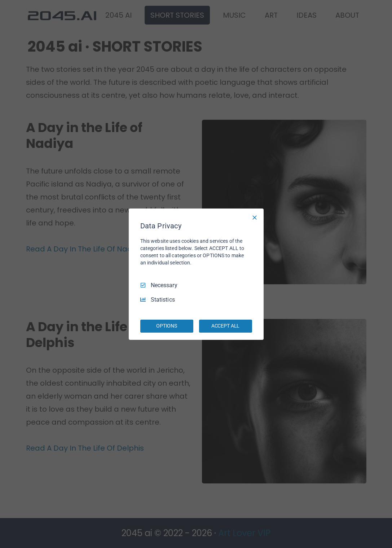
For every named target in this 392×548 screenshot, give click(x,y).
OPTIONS (167, 326)
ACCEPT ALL (226, 326)
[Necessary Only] (255, 217)
